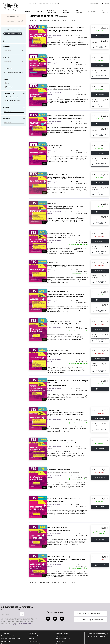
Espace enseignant (66, 11)
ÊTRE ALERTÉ (100, 241)
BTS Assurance (55, 409)
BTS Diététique (55, 263)
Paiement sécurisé (34, 636)
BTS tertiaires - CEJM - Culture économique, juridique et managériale (66, 382)
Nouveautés (92, 11)
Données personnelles (8, 636)
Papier (8, 83)
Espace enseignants (62, 628)
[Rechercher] (43, 3)
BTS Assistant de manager (59, 522)
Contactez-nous (33, 633)
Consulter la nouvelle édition (78, 244)
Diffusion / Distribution (63, 639)
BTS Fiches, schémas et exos (55, 36)
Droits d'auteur (60, 636)
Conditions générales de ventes (11, 631)
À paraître (105, 11)
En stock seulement (12, 97)
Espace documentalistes (63, 631)
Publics (39, 11)
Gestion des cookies (7, 639)
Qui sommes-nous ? (7, 628)
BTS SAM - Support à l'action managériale (65, 57)
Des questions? (89, 606)
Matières (28, 11)
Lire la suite (75, 46)
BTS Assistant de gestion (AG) (61, 549)
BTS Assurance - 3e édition (59, 292)
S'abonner (22, 606)
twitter (55, 611)
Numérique (10, 87)
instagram (62, 611)
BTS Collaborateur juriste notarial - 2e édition (68, 28)
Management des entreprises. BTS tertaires (66, 494)
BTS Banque (54, 204)
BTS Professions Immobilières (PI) (62, 467)
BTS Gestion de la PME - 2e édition (62, 439)
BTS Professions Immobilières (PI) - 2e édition (66, 321)
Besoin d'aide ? (33, 628)
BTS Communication (57, 145)
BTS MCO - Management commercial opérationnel (68, 116)
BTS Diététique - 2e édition (59, 175)
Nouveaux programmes (51, 11)
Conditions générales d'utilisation (11, 641)
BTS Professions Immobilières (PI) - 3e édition (66, 87)
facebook (48, 611)
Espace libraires (79, 11)
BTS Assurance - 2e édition (59, 351)
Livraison (31, 631)
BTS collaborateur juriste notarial (63, 233)
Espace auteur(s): (90, 612)
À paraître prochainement (14, 101)
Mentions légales (6, 633)
